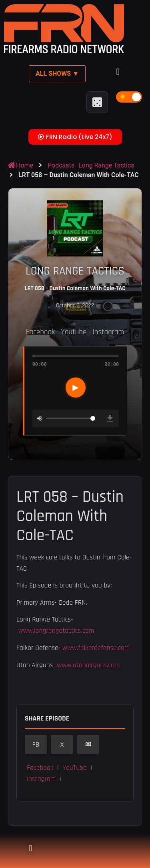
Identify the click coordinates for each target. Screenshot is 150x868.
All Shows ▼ (57, 74)
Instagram (108, 332)
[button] (118, 72)
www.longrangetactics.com (56, 631)
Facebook (40, 332)
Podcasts (61, 165)
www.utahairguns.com (88, 665)
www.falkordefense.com (96, 648)
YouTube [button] (74, 768)
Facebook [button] (40, 768)
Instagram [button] (41, 779)
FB (36, 745)
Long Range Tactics (106, 165)
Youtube (74, 332)
